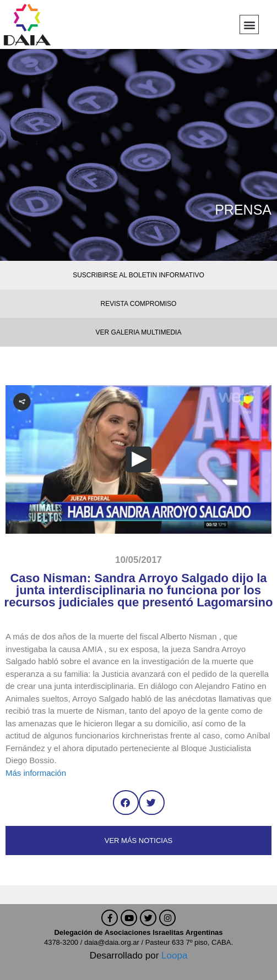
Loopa (174, 956)
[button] (249, 24)
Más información (36, 773)
